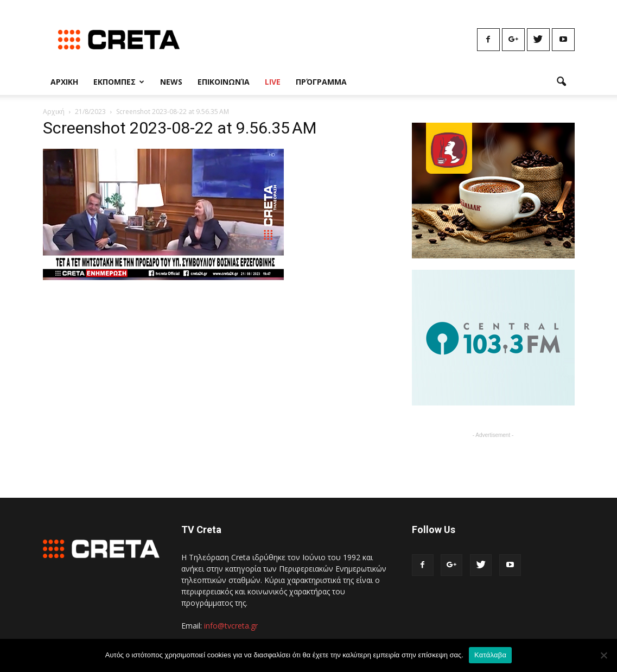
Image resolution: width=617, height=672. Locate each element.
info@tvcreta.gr (231, 626)
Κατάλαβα (490, 655)
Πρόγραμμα (321, 82)
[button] (562, 82)
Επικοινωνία (224, 82)
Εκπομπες (119, 82)
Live (273, 82)
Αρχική (54, 112)
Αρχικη (64, 82)
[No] (603, 655)
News (171, 82)
